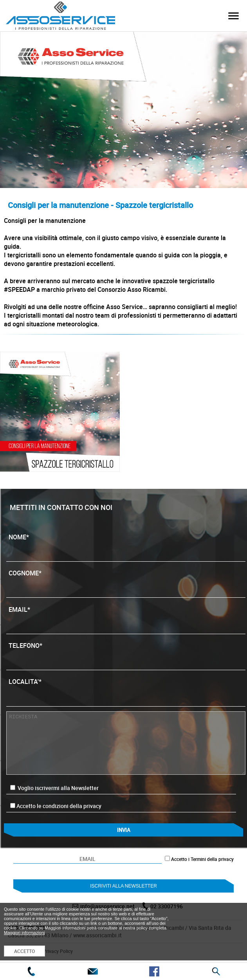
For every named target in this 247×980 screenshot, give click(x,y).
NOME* (126, 545)
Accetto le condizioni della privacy (59, 806)
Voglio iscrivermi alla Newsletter (54, 788)
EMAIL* (126, 617)
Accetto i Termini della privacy (202, 859)
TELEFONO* (126, 653)
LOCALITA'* (126, 689)
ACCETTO (24, 951)
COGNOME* (126, 581)
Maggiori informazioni (24, 933)
